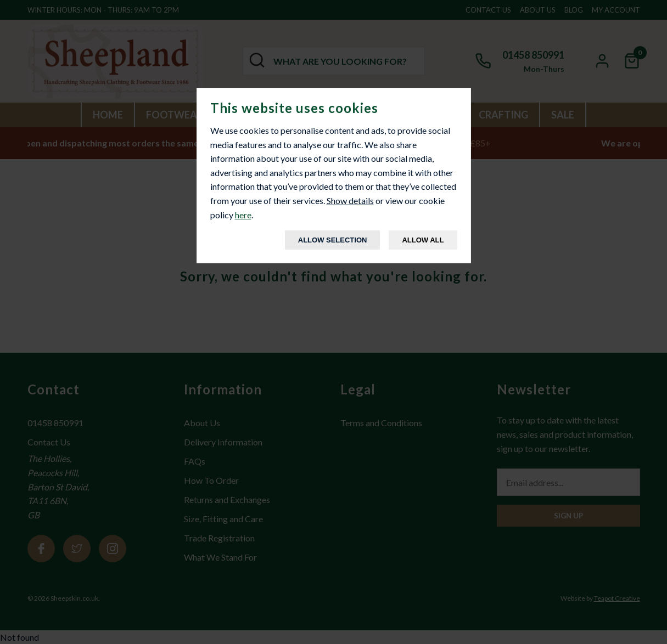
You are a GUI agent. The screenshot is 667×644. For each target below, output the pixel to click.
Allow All (423, 240)
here (243, 215)
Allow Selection (333, 240)
